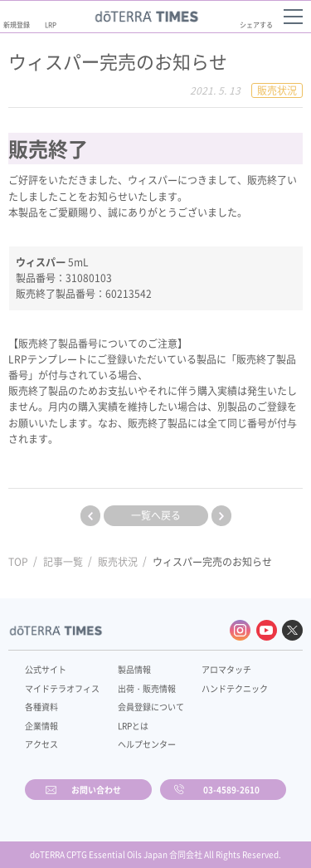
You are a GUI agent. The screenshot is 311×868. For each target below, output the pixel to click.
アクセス (41, 744)
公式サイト (46, 669)
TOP (18, 562)
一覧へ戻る (156, 515)
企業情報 (41, 726)
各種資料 (41, 707)
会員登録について (151, 707)
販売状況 (118, 562)
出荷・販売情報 (147, 688)
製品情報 (134, 669)
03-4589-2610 (231, 790)
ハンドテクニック (235, 688)
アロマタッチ (226, 669)
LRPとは (133, 726)
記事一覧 (63, 562)
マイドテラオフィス (62, 688)
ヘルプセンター (147, 744)
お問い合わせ (96, 790)
